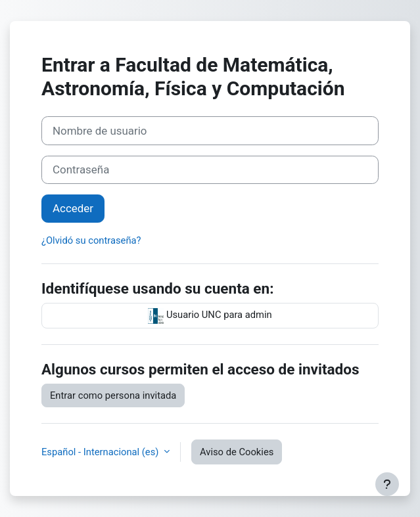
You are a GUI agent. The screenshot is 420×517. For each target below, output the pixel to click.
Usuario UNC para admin (210, 316)
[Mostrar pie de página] (387, 484)
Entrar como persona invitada (113, 395)
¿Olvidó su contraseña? (91, 240)
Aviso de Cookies (237, 452)
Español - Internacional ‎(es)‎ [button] (101, 452)
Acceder (73, 208)
